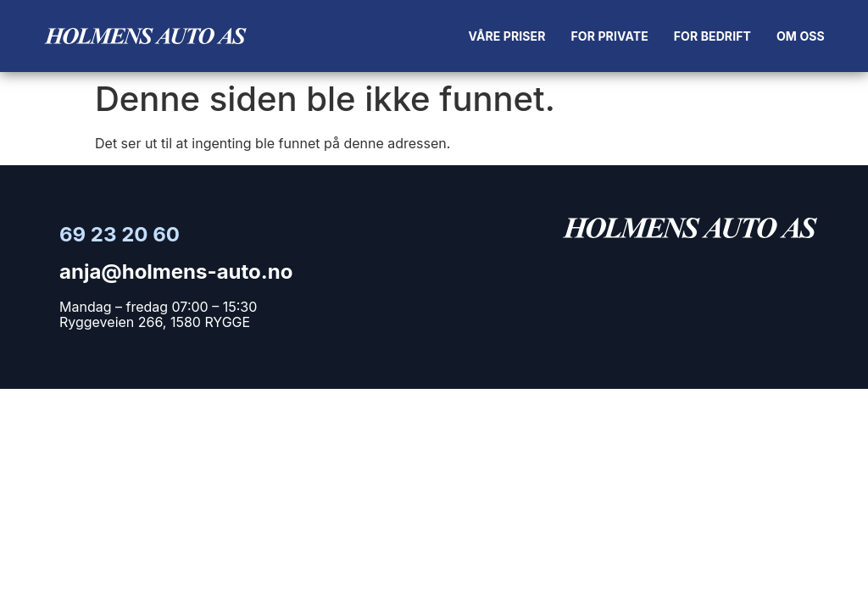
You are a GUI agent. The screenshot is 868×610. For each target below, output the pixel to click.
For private (610, 36)
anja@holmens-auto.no (176, 272)
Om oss (801, 36)
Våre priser (507, 36)
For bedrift (712, 36)
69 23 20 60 (120, 234)
